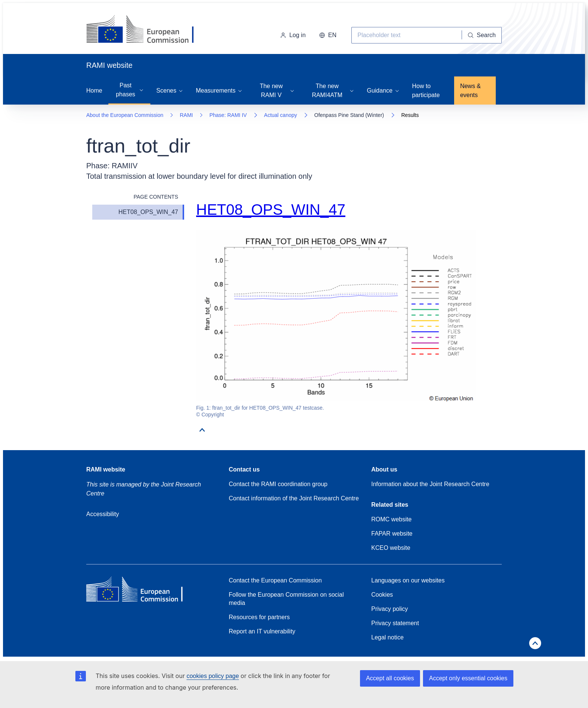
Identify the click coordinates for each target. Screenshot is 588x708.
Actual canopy (280, 115)
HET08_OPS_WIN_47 (148, 212)
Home (94, 91)
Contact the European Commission (275, 580)
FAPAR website (392, 534)
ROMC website (391, 519)
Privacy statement (395, 623)
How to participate (426, 91)
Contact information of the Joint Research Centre (294, 498)
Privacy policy (390, 609)
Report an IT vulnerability (262, 631)
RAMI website (106, 469)
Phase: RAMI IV (228, 115)
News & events (470, 91)
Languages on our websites (408, 580)
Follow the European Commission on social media (286, 599)
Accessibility (103, 514)
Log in (293, 35)
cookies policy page (213, 676)
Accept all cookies (390, 678)
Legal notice (387, 637)
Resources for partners (259, 617)
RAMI (186, 115)
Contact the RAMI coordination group (278, 484)
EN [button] (328, 35)
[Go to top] (202, 434)
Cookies (382, 595)
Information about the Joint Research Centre (430, 484)
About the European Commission (125, 115)
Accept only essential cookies (468, 678)
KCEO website (391, 548)
